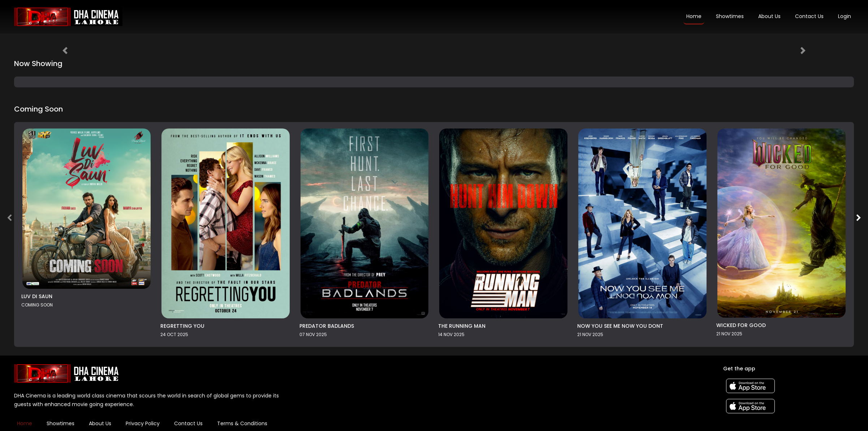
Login (845, 16)
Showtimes (730, 16)
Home (694, 16)
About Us (769, 16)
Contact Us (809, 16)
